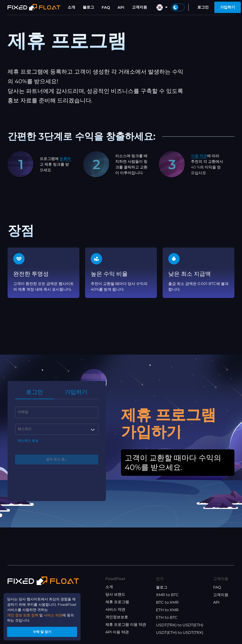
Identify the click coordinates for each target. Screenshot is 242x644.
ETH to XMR (167, 610)
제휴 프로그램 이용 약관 (126, 625)
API (121, 7)
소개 (71, 7)
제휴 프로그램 (117, 602)
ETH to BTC (167, 617)
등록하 (65, 159)
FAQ (106, 7)
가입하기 (228, 7)
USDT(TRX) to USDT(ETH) (180, 625)
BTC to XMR (167, 602)
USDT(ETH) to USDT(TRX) (180, 633)
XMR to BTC (167, 595)
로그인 (203, 7)
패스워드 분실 (28, 441)
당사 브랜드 (115, 594)
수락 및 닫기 (45, 631)
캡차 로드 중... (57, 460)
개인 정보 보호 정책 (24, 613)
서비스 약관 (115, 609)
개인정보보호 (117, 617)
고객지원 (139, 7)
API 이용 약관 (117, 632)
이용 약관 (199, 156)
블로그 (88, 7)
